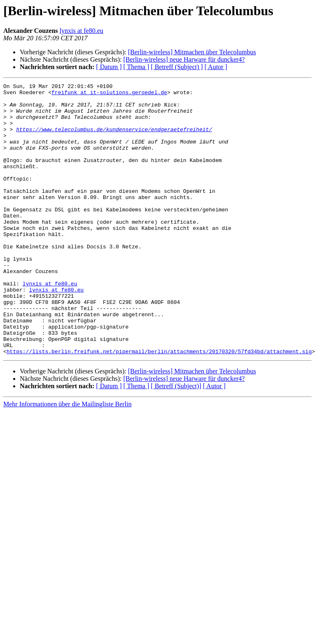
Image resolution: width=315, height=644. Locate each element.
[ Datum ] (109, 67)
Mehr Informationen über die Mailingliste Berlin (67, 458)
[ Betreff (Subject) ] (177, 67)
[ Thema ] (136, 67)
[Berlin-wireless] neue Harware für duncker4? (184, 59)
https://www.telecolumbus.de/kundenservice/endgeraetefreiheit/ (114, 139)
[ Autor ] (216, 67)
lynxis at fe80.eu (82, 31)
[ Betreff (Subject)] (176, 440)
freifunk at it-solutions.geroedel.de (109, 95)
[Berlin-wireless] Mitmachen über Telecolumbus (192, 52)
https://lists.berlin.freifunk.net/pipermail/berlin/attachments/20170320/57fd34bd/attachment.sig (159, 405)
